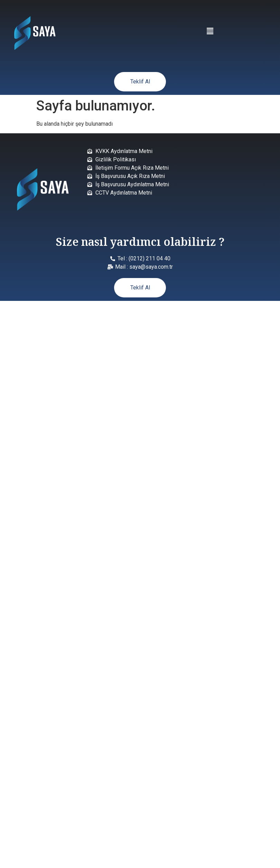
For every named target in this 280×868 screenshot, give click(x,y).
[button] (210, 31)
